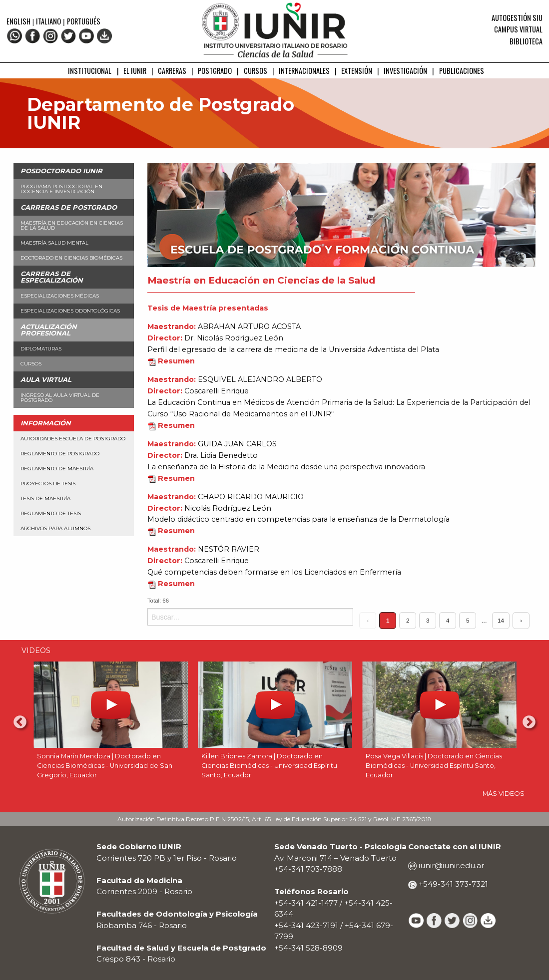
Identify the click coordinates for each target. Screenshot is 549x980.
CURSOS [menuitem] (256, 71)
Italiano (48, 21)
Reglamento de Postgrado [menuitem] (60, 454)
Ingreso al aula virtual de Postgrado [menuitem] (60, 398)
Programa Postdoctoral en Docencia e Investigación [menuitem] (61, 189)
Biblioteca (526, 41)
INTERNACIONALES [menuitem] (304, 71)
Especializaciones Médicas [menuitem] (60, 296)
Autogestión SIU (517, 18)
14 (501, 620)
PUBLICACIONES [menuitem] (462, 71)
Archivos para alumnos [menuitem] (55, 528)
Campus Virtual (518, 29)
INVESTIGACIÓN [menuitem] (405, 71)
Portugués (84, 21)
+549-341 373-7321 (452, 884)
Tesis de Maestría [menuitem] (45, 498)
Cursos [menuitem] (31, 364)
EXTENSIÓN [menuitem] (357, 71)
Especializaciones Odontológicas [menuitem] (70, 311)
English (19, 21)
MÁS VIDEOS (504, 794)
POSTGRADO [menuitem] (215, 71)
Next (529, 722)
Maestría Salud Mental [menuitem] (54, 243)
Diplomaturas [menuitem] (41, 349)
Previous (20, 722)
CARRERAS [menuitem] (172, 71)
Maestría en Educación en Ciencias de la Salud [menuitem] (72, 225)
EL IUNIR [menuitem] (135, 71)
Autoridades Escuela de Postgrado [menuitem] (73, 439)
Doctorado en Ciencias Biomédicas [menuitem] (71, 258)
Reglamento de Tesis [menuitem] (51, 513)
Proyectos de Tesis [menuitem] (48, 484)
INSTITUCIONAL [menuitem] (90, 71)
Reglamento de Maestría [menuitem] (57, 469)
